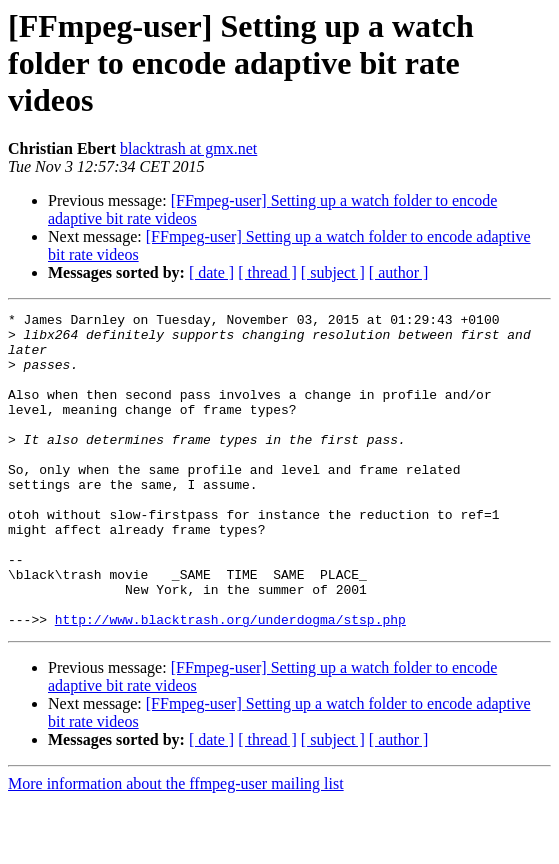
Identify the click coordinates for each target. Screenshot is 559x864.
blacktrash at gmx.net (188, 148)
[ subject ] (333, 272)
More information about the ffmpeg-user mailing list (176, 846)
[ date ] (211, 272)
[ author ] (399, 272)
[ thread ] (267, 272)
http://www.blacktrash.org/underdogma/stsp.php (230, 682)
